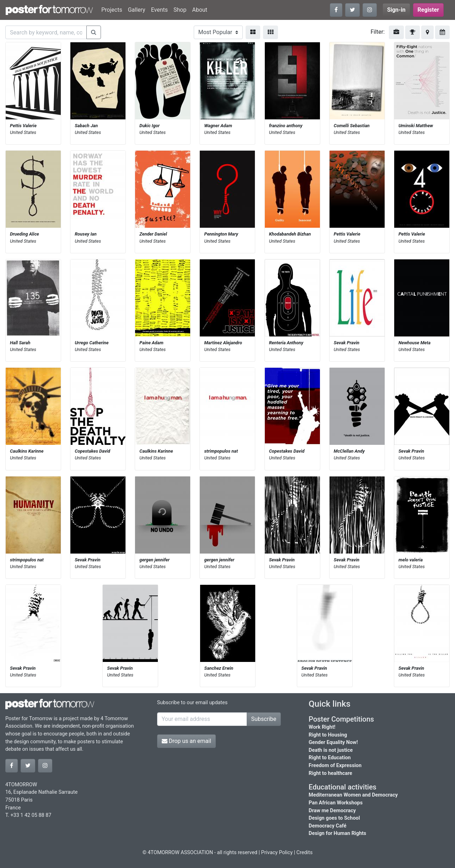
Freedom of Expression (335, 765)
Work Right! (322, 727)
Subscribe (264, 719)
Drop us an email (186, 741)
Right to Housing (328, 735)
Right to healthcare (330, 773)
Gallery (137, 10)
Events (159, 10)
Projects (112, 10)
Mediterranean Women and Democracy (353, 795)
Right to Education (330, 758)
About (200, 10)
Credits (305, 853)
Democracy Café (327, 826)
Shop (180, 10)
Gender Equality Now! (333, 742)
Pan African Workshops (336, 803)
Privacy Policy (277, 853)
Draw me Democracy (332, 811)
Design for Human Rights (337, 833)
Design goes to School (334, 818)
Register (428, 10)
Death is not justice (331, 750)
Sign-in (396, 10)
